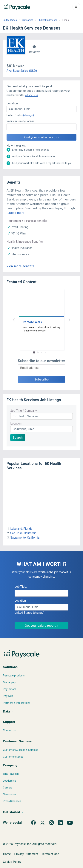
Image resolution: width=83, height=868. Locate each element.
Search (18, 438)
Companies (27, 20)
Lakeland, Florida (21, 529)
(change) (29, 115)
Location (16, 424)
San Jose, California (23, 533)
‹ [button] (14, 319)
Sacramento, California (25, 538)
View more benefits (20, 266)
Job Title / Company (24, 411)
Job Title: (21, 587)
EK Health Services (48, 20)
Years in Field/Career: (21, 121)
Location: (12, 103)
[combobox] (41, 109)
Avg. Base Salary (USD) (22, 71)
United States (10, 20)
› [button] (69, 319)
